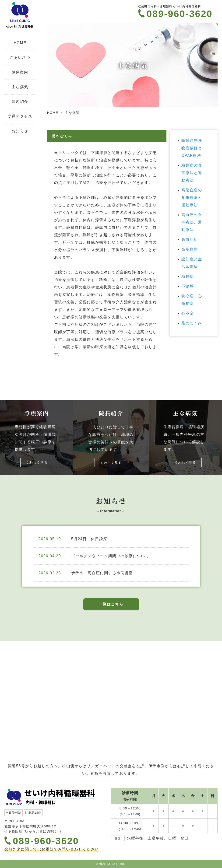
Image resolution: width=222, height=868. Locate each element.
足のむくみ (192, 323)
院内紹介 (20, 102)
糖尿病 (188, 276)
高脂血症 (190, 249)
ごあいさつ (20, 58)
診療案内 (20, 72)
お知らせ (20, 131)
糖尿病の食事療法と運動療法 (192, 173)
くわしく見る (37, 462)
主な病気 (20, 87)
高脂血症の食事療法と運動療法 (192, 198)
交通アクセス (20, 116)
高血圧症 (190, 240)
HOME (20, 43)
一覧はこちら (111, 604)
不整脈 (188, 286)
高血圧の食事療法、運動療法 (192, 222)
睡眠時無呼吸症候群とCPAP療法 (192, 148)
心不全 (188, 313)
